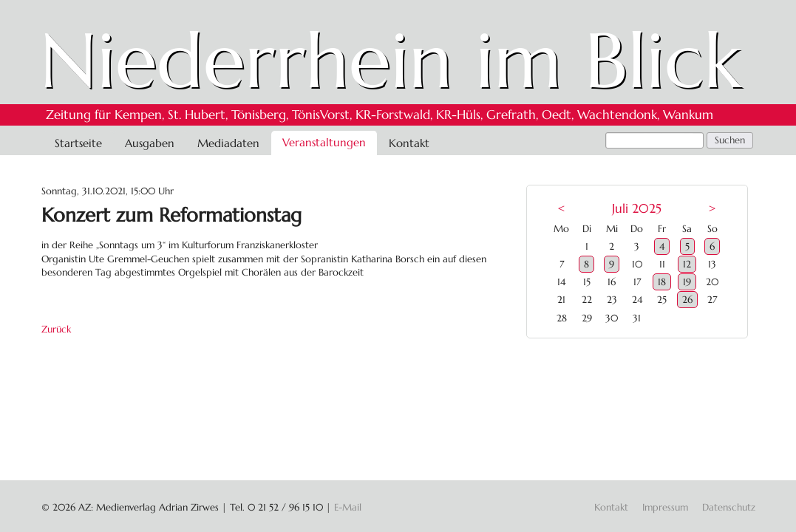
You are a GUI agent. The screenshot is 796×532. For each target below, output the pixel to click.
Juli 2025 (637, 209)
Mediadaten (228, 143)
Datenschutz (729, 507)
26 (687, 300)
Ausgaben (150, 143)
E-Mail (348, 507)
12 (687, 264)
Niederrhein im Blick (391, 61)
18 (662, 282)
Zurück (56, 329)
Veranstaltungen (324, 142)
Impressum (665, 507)
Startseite (78, 143)
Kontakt (409, 143)
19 (687, 282)
